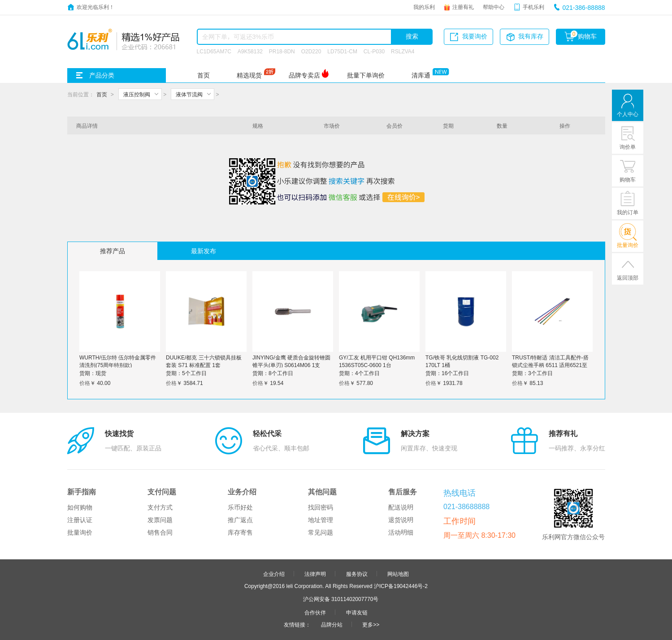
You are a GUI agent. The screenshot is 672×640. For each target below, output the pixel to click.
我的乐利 (424, 7)
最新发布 (204, 251)
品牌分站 (332, 624)
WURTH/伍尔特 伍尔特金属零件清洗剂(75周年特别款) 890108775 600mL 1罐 (118, 365)
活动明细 (401, 532)
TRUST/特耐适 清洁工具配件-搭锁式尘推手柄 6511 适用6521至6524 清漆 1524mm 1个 (550, 365)
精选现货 (249, 75)
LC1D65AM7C (214, 51)
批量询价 (80, 532)
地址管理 (321, 520)
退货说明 (401, 520)
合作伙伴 (315, 612)
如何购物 (80, 507)
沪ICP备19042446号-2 (401, 586)
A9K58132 (250, 51)
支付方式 (160, 507)
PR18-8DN (282, 51)
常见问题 (321, 532)
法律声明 (315, 574)
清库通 (421, 75)
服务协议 (357, 574)
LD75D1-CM (342, 51)
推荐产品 (113, 251)
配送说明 (401, 507)
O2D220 (311, 51)
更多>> (371, 624)
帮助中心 (494, 7)
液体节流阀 (189, 94)
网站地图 (398, 574)
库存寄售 (240, 532)
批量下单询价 (366, 75)
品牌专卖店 (304, 75)
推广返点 (240, 520)
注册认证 (80, 520)
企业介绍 (274, 574)
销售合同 (160, 532)
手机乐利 (533, 7)
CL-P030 (374, 51)
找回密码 (321, 507)
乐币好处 (240, 507)
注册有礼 (463, 7)
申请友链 (357, 612)
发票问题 (160, 520)
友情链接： (297, 624)
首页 (204, 75)
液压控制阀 (137, 94)
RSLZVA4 (403, 51)
